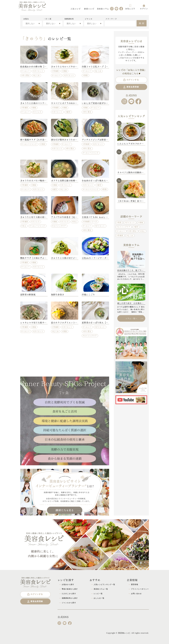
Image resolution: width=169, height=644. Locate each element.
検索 (142, 23)
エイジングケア (60, 226)
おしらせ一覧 (99, 598)
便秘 (65, 71)
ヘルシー (26, 71)
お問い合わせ (136, 594)
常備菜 (56, 71)
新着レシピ (89, 9)
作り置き (26, 75)
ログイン (144, 7)
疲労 (69, 112)
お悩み (26, 19)
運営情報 (135, 584)
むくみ (37, 75)
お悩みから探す (68, 584)
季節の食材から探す (70, 589)
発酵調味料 (69, 19)
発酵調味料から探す (70, 598)
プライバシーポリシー (140, 589)
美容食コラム (103, 9)
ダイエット (39, 71)
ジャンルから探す (69, 603)
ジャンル (89, 19)
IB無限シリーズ (91, 222)
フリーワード (111, 19)
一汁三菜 (48, 19)
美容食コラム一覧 (101, 589)
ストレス (38, 112)
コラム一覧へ (134, 318)
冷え (24, 226)
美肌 (86, 75)
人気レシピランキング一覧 (104, 584)
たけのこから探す (69, 594)
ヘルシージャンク (30, 144)
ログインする (131, 80)
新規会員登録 (131, 87)
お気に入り (130, 7)
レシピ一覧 (98, 594)
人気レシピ (75, 9)
